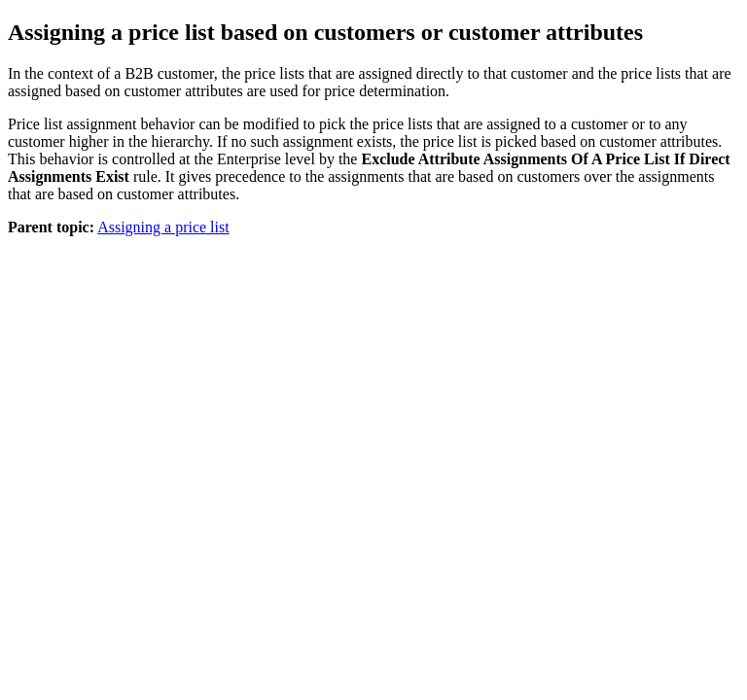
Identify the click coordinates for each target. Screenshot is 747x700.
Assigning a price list (163, 227)
